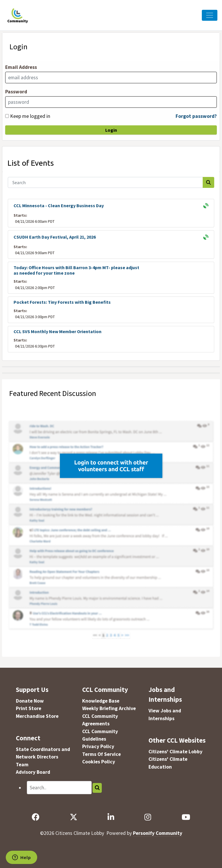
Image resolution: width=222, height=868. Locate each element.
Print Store (29, 708)
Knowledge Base (101, 701)
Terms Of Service (101, 754)
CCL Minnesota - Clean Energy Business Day (59, 205)
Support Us (32, 689)
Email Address (21, 67)
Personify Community (158, 833)
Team (22, 765)
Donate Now (30, 701)
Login (111, 130)
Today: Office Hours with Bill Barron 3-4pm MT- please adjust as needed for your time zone (76, 270)
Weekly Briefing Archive (109, 708)
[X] (73, 817)
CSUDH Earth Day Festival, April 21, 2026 (55, 237)
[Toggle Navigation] (210, 15)
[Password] (111, 102)
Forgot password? (196, 116)
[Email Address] (111, 78)
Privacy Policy (98, 746)
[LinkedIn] (111, 817)
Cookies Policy (99, 762)
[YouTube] (186, 817)
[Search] (106, 182)
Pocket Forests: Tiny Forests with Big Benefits (62, 302)
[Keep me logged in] (7, 116)
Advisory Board (33, 772)
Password (16, 92)
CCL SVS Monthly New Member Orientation (58, 331)
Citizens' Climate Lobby (175, 752)
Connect (28, 738)
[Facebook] (36, 817)
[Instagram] (148, 817)
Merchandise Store (37, 716)
